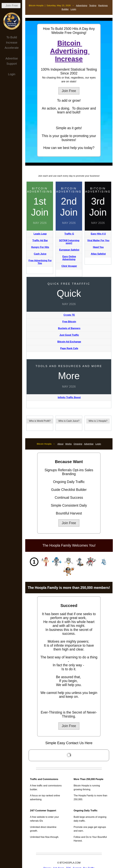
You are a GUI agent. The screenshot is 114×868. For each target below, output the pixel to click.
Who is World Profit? (40, 421)
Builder (65, 9)
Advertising (82, 5)
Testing (93, 5)
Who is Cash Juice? (69, 421)
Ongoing (78, 444)
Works (69, 444)
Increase (12, 43)
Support (12, 64)
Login (12, 74)
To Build (12, 37)
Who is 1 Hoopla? (98, 421)
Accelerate (12, 48)
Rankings (103, 5)
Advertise (12, 58)
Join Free (12, 6)
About (60, 444)
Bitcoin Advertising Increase (70, 51)
